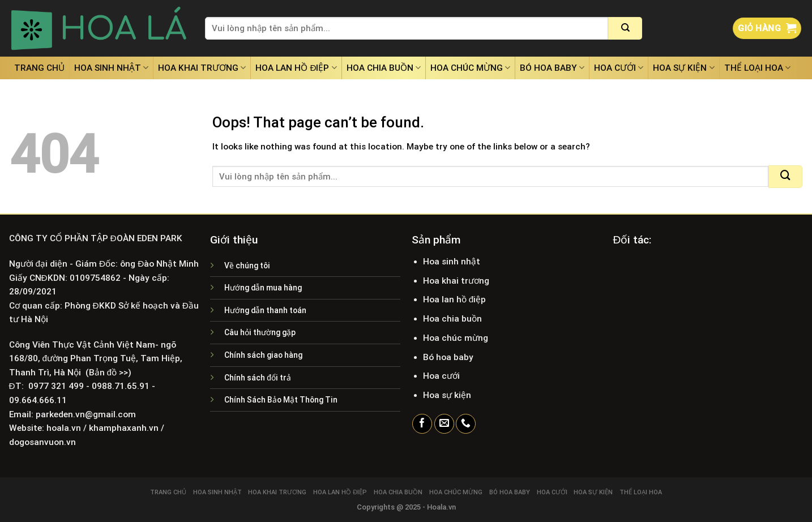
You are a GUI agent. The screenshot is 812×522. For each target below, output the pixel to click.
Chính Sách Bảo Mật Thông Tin (281, 400)
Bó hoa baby (552, 68)
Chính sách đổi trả (258, 378)
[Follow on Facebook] (422, 424)
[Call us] (466, 424)
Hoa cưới (619, 68)
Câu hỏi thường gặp (260, 332)
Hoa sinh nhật (111, 68)
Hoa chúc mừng (470, 68)
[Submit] (625, 28)
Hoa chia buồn (384, 68)
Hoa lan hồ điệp (296, 68)
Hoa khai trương (202, 68)
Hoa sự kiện (683, 68)
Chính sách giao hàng (263, 355)
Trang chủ (39, 68)
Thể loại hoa (757, 68)
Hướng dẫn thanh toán (265, 310)
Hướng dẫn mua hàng (263, 288)
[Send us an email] (444, 424)
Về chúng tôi (247, 266)
